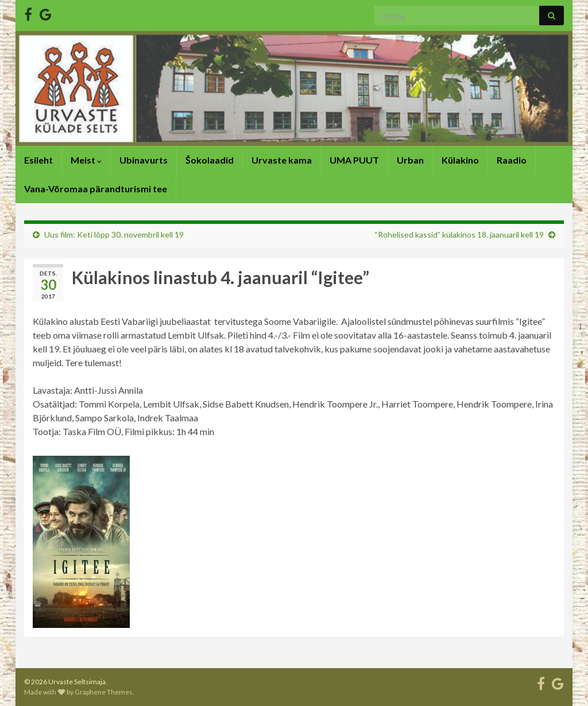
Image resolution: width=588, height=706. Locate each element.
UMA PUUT (354, 160)
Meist (86, 160)
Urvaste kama (282, 160)
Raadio (512, 160)
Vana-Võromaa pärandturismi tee (96, 189)
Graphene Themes (104, 692)
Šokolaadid (210, 160)
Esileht (38, 160)
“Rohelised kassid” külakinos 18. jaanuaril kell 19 (459, 234)
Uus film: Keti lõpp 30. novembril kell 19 (114, 234)
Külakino (460, 160)
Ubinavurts (144, 160)
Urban (410, 160)
